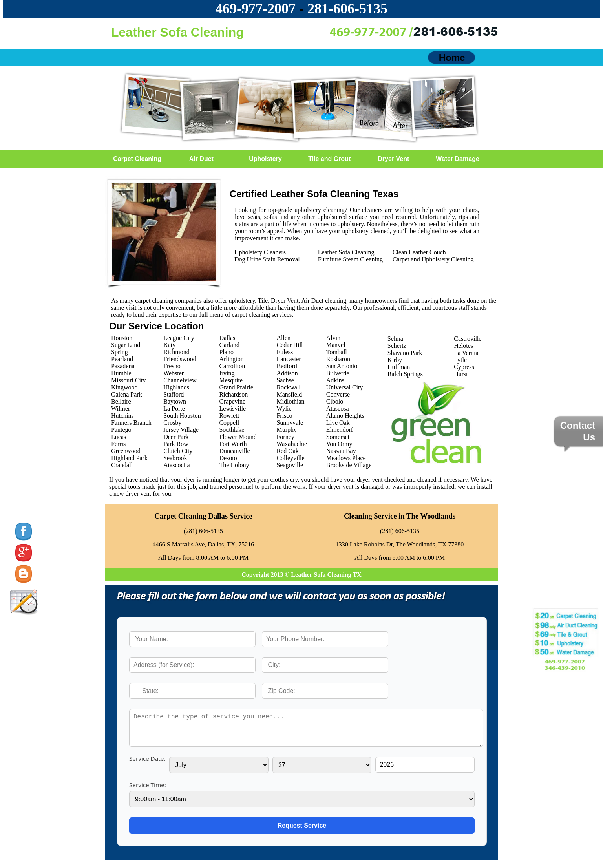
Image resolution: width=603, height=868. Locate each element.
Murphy (287, 430)
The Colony (234, 465)
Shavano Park (405, 353)
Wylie (284, 408)
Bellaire (121, 401)
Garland (229, 345)
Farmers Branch (131, 423)
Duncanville (234, 451)
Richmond (176, 352)
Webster (174, 373)
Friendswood (180, 359)
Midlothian (290, 401)
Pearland (122, 359)
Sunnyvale (290, 423)
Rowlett (229, 416)
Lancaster (289, 359)
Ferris (118, 444)
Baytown (175, 401)
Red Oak (287, 451)
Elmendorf (340, 430)
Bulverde (338, 373)
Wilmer (121, 408)
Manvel (336, 345)
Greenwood (126, 451)
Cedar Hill (290, 345)
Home (452, 58)
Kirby (395, 360)
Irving (227, 373)
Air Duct (201, 159)
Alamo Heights (345, 416)
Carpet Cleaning (137, 159)
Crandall (122, 465)
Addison (287, 373)
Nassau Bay (341, 451)
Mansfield (289, 394)
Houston (122, 338)
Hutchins (122, 416)
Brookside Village (349, 465)
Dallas (227, 338)
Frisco (284, 416)
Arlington (231, 359)
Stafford (174, 394)
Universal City (345, 387)
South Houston (182, 416)
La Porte (174, 408)
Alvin (333, 338)
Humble (121, 373)
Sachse (285, 380)
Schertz (397, 346)
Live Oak (338, 423)
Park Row (176, 444)
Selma (395, 339)
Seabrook (175, 458)
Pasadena (123, 366)
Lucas (119, 437)
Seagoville (290, 465)
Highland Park (129, 458)
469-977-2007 (256, 9)
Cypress (464, 367)
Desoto (228, 458)
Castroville (468, 339)
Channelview (180, 380)
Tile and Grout (329, 159)
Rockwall (288, 387)
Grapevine (232, 401)
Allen (283, 338)
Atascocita (177, 465)
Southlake (232, 430)
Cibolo (335, 401)
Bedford (287, 366)
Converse (338, 394)
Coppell (229, 423)
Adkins (335, 380)
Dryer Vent (393, 159)
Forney (285, 437)
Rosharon (338, 359)
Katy (169, 345)
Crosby (172, 423)
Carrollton (232, 366)
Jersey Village (181, 430)
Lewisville (232, 408)
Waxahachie (292, 444)
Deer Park (176, 437)
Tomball (337, 352)
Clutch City (178, 451)
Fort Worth (233, 444)
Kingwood (124, 387)
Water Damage (458, 159)
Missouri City (128, 380)
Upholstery (265, 159)
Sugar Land (126, 345)
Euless (285, 352)
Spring (120, 352)
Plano (226, 352)
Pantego (121, 430)
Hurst (461, 374)
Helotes (463, 346)
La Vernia (466, 353)
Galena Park (127, 394)
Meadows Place (346, 458)
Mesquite (231, 380)
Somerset (338, 437)
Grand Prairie (236, 387)
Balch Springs (405, 374)
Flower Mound (238, 437)
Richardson (233, 394)
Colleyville (290, 458)
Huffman (399, 367)
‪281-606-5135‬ (347, 9)
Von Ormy (339, 444)
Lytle (460, 360)
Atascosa (338, 408)
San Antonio (342, 366)
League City (179, 338)
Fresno (172, 366)
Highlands (176, 387)
